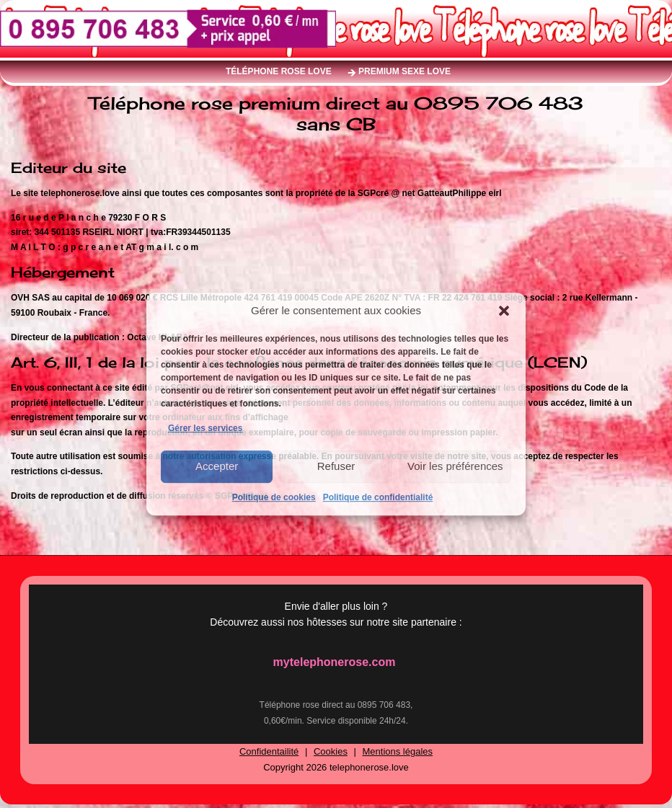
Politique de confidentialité (378, 497)
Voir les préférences (455, 466)
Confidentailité (269, 751)
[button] (504, 311)
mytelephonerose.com (335, 662)
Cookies (331, 751)
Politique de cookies (274, 497)
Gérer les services (205, 428)
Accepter (217, 466)
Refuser (336, 466)
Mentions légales (398, 751)
